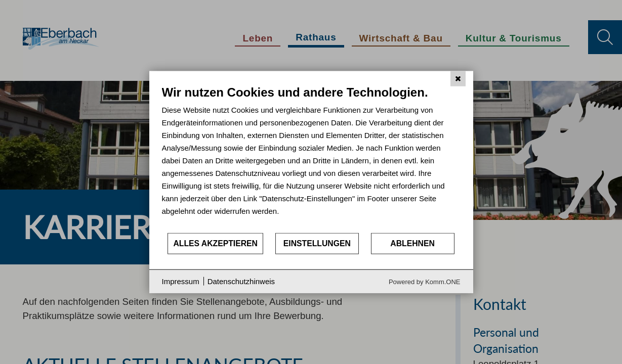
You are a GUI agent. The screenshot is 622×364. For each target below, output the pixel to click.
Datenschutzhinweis (241, 281)
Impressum (181, 281)
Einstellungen (317, 243)
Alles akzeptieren (215, 243)
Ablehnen (412, 243)
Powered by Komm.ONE (425, 281)
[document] (311, 158)
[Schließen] (458, 79)
